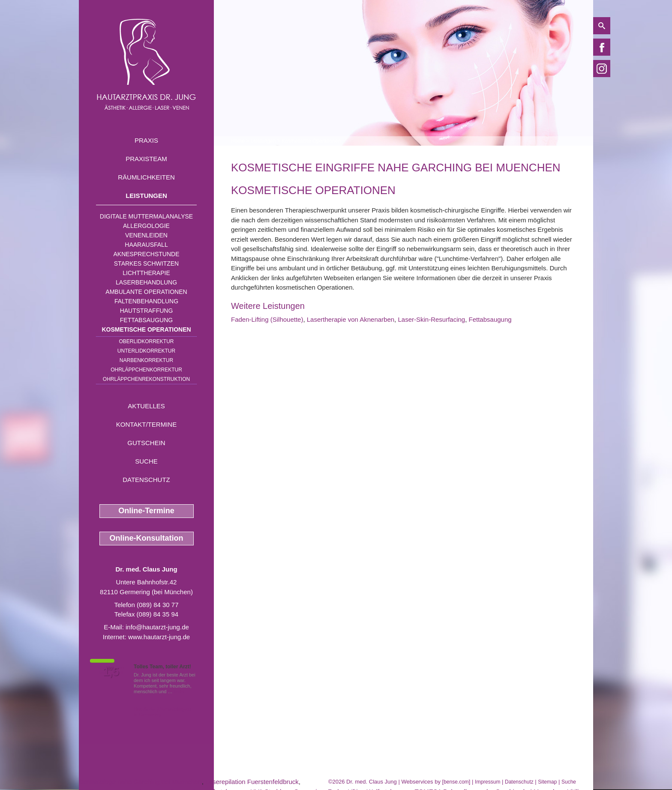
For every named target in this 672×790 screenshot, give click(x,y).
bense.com (456, 782)
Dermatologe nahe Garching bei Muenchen (140, 782)
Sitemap (547, 782)
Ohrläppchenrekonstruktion (146, 379)
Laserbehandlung (146, 282)
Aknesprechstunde (146, 254)
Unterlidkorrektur (146, 351)
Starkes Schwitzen (146, 263)
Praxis (146, 140)
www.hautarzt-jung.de (159, 637)
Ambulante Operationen (146, 292)
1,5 (111, 672)
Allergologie (146, 226)
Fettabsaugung (146, 320)
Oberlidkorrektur (146, 341)
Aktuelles (146, 406)
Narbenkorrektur (146, 360)
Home (238, 141)
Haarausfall (146, 245)
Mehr (179, 691)
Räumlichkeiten (146, 177)
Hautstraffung (147, 311)
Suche (146, 461)
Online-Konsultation (147, 538)
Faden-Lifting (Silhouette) (267, 319)
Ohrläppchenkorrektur (146, 370)
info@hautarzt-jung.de (157, 627)
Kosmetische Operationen (146, 329)
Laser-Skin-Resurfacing (431, 319)
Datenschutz (146, 480)
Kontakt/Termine (146, 424)
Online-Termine (146, 511)
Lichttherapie (146, 273)
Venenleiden (146, 235)
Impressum (487, 782)
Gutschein (146, 443)
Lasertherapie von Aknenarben (351, 319)
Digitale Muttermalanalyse (146, 216)
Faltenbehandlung (146, 301)
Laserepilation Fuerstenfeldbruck (252, 782)
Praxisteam (146, 159)
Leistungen (146, 196)
